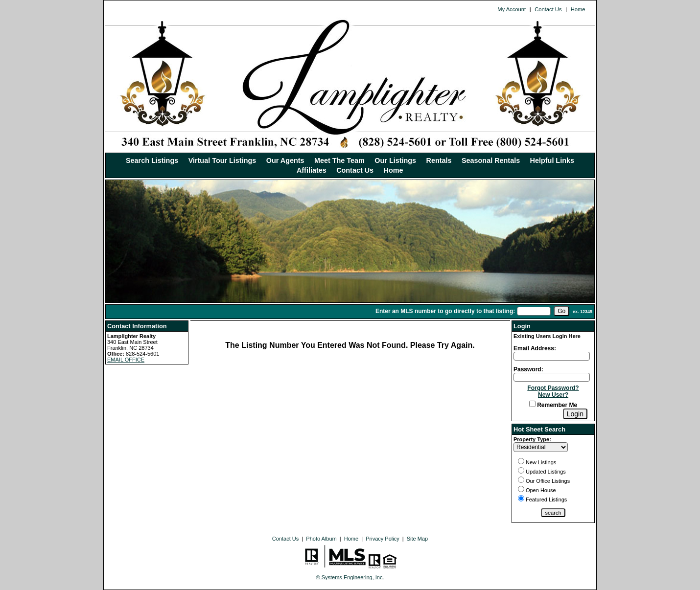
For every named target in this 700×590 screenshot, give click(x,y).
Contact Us (548, 9)
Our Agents (285, 160)
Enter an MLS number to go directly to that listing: (445, 311)
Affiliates (312, 170)
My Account (512, 9)
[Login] (575, 414)
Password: (528, 369)
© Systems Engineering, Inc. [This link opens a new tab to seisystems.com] (350, 577)
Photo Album (321, 539)
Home (578, 9)
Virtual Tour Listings (222, 160)
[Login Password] (552, 377)
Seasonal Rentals (491, 160)
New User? (553, 395)
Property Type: (532, 439)
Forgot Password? (553, 388)
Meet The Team (339, 160)
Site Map (417, 539)
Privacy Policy (382, 539)
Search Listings (152, 160)
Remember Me (553, 405)
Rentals (439, 160)
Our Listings (395, 160)
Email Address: (535, 348)
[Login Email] (552, 356)
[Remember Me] (532, 404)
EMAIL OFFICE (126, 360)
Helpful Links (552, 160)
